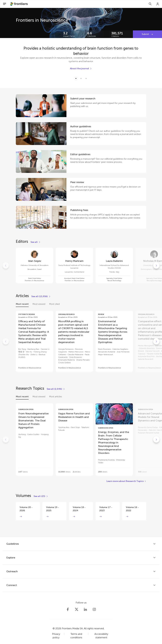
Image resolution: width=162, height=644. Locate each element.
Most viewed (39, 304)
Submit (146, 34)
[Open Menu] (5, 4)
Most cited (54, 304)
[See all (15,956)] (41, 296)
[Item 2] (86, 78)
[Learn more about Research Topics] (126, 481)
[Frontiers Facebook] (68, 609)
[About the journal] (81, 69)
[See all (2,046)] (56, 389)
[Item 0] (76, 78)
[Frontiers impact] (73, 34)
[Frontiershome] (19, 4)
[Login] (158, 4)
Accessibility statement (101, 636)
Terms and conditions (76, 636)
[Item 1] (81, 78)
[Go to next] (156, 265)
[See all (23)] (41, 496)
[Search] (150, 4)
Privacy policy (56, 636)
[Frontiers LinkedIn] (85, 609)
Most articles (56, 397)
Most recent (22, 304)
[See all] (36, 242)
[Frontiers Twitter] (77, 609)
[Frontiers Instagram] (94, 609)
